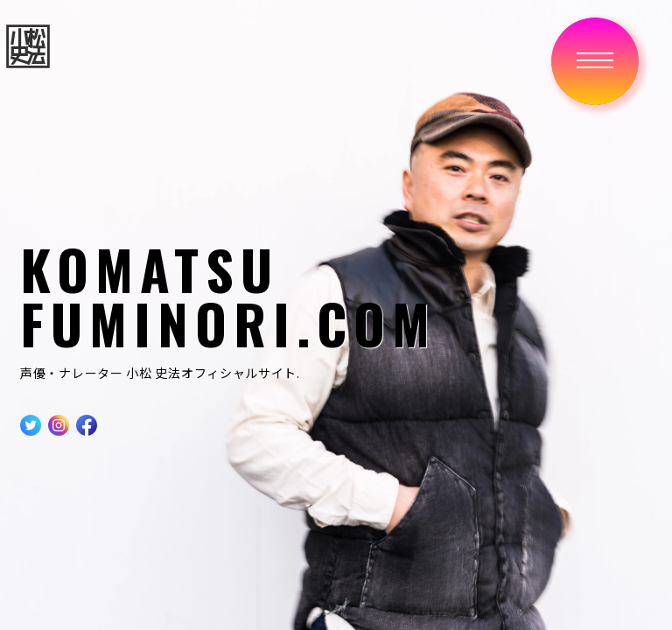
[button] (595, 61)
